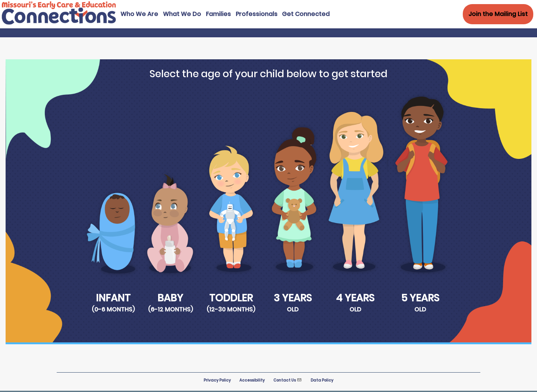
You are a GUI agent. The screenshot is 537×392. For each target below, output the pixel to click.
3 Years (293, 298)
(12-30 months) (231, 309)
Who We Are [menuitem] (139, 14)
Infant (113, 298)
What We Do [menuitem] (182, 14)
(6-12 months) (170, 309)
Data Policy (322, 380)
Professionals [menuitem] (257, 14)
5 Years (420, 298)
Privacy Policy (217, 380)
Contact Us (288, 380)
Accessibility (252, 380)
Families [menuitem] (218, 14)
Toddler (231, 298)
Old (293, 309)
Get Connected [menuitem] (306, 14)
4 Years (355, 298)
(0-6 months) (113, 309)
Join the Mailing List (498, 14)
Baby (170, 298)
